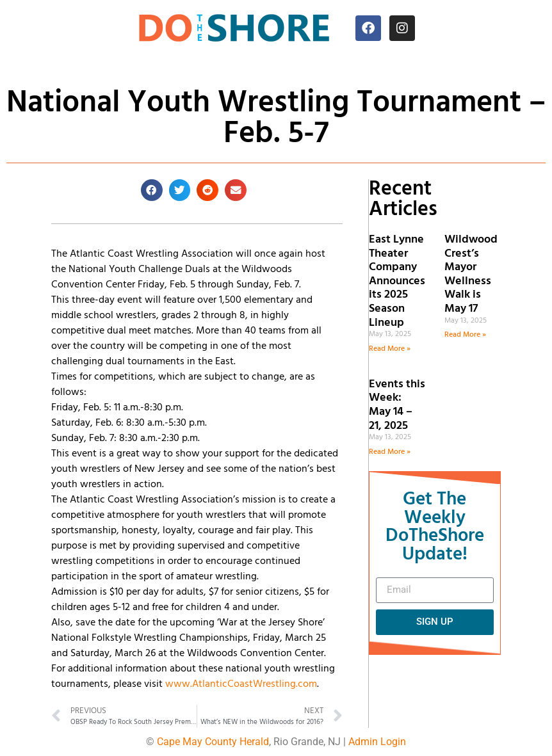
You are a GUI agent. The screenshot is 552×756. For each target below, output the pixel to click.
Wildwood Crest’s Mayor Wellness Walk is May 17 (471, 274)
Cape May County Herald (213, 742)
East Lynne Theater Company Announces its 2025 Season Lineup (397, 281)
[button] (152, 190)
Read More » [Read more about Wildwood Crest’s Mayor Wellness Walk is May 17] (465, 335)
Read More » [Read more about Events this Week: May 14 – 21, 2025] (390, 452)
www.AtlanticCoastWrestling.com (241, 684)
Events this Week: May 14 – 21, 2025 (397, 405)
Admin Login (377, 742)
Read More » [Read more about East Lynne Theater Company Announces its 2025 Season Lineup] (390, 349)
